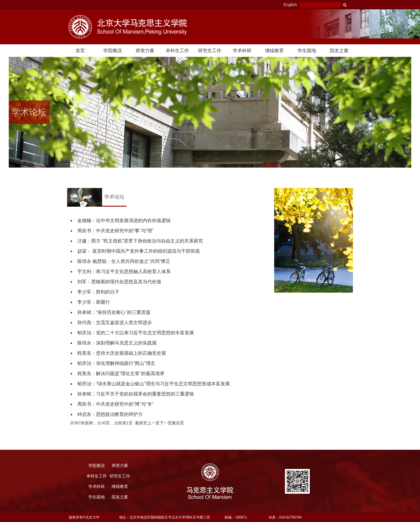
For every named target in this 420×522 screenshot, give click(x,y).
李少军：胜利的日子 (98, 292)
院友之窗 (339, 51)
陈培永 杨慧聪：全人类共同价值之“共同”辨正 (124, 261)
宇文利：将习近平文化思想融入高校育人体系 (124, 271)
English (290, 5)
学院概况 (113, 51)
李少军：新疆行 (94, 302)
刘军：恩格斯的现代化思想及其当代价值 (119, 282)
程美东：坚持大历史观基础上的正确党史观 (122, 353)
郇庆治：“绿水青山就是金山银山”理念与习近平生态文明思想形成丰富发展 (154, 384)
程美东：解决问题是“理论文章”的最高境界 (121, 374)
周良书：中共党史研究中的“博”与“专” (115, 404)
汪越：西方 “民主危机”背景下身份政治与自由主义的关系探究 (140, 241)
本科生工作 (177, 51)
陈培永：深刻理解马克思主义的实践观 (117, 343)
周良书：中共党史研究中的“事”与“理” (115, 231)
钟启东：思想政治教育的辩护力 (110, 414)
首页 (80, 51)
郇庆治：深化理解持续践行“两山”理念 (116, 363)
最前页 (141, 423)
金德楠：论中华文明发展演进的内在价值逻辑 (124, 220)
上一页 (153, 423)
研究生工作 (210, 51)
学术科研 (242, 51)
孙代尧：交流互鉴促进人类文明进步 (115, 322)
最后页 (178, 423)
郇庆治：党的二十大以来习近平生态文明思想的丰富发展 (136, 333)
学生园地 (307, 51)
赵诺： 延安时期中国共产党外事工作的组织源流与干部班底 (139, 251)
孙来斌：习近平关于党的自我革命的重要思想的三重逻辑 (136, 394)
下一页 (166, 423)
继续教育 (274, 51)
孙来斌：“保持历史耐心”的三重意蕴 (114, 312)
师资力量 (145, 51)
